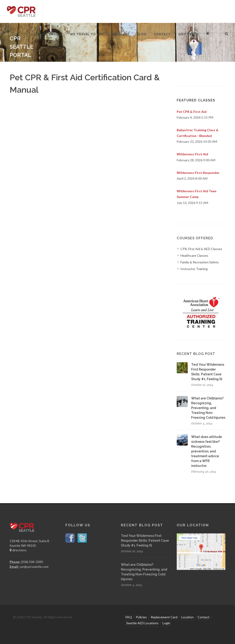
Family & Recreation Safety (200, 262)
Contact (204, 617)
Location (187, 617)
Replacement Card (164, 617)
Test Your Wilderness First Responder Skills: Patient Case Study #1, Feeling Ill (145, 541)
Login (166, 623)
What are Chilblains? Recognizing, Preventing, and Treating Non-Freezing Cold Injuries (208, 408)
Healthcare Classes (194, 255)
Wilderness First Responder (198, 173)
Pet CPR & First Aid (192, 112)
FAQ (129, 617)
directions (18, 550)
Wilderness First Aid (192, 154)
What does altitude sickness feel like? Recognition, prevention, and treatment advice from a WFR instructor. (207, 451)
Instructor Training (194, 269)
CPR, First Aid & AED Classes (201, 249)
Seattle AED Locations (142, 623)
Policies (141, 617)
